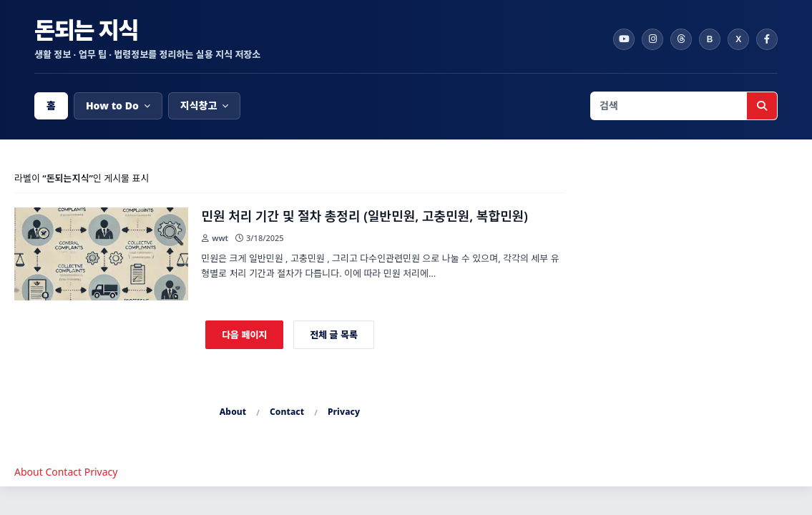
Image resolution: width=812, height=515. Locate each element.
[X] (738, 39)
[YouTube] (624, 39)
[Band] (710, 39)
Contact (287, 412)
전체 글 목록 (334, 335)
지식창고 (199, 106)
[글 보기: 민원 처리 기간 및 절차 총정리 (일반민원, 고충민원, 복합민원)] (101, 254)
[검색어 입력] (669, 106)
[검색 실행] (762, 106)
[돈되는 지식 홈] (317, 39)
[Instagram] (652, 39)
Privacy (344, 412)
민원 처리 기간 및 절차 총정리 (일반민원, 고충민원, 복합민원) (365, 216)
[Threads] (681, 39)
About (233, 412)
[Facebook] (767, 39)
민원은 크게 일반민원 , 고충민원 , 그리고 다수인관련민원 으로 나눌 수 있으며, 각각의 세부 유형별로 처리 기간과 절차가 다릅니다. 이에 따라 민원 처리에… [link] (380, 266)
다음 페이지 (244, 335)
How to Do (112, 106)
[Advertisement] (690, 261)
